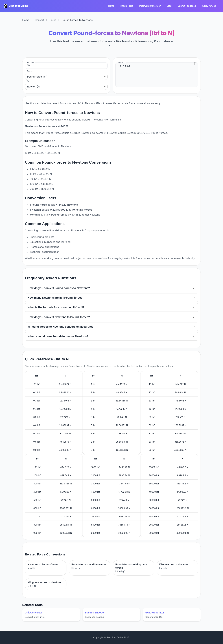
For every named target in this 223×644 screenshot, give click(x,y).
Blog (169, 6)
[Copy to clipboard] (195, 64)
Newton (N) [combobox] (34, 87)
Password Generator (150, 6)
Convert (39, 20)
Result (120, 62)
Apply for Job (209, 6)
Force (53, 20)
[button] (111, 288)
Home (111, 6)
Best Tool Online (18, 6)
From (29, 71)
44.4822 (157, 75)
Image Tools (127, 6)
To (28, 81)
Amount (31, 62)
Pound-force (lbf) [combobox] (37, 77)
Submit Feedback (187, 6)
